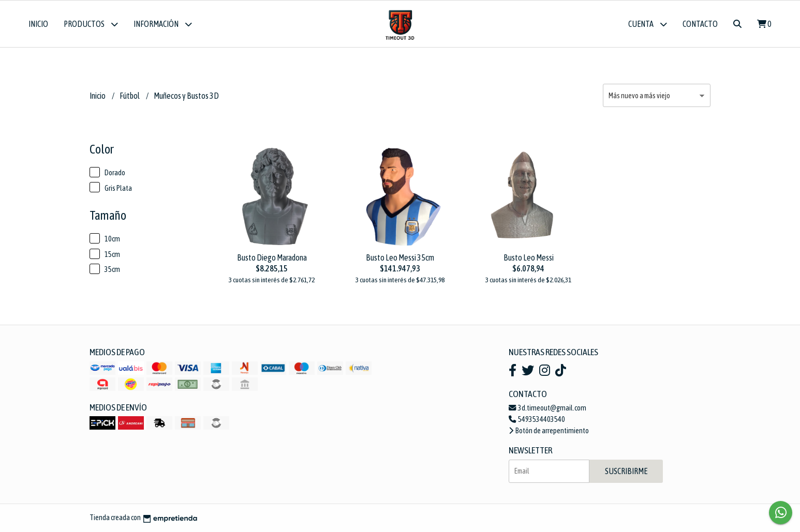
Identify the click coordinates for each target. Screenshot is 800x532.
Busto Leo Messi (529, 257)
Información (163, 24)
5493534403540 (537, 419)
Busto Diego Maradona (272, 257)
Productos (91, 24)
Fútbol (130, 96)
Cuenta (648, 24)
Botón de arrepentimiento (549, 431)
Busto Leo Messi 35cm (400, 257)
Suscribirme (626, 471)
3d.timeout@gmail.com (547, 408)
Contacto (700, 24)
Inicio (38, 24)
